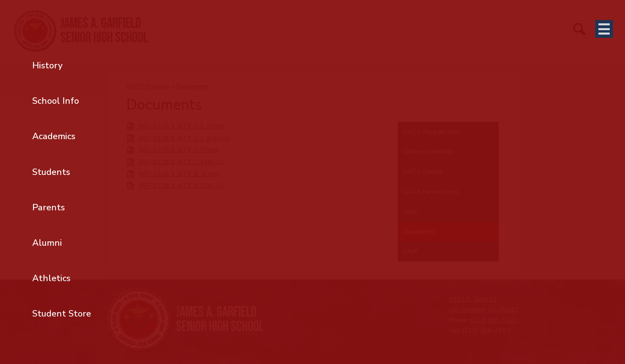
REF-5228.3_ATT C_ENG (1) (181, 162)
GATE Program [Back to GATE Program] (148, 86)
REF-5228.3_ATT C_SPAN (178, 150)
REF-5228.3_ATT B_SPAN (179, 174)
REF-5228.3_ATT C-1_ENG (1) (184, 139)
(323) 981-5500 (494, 320)
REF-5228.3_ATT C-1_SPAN (182, 126)
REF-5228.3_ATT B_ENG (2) (181, 186)
